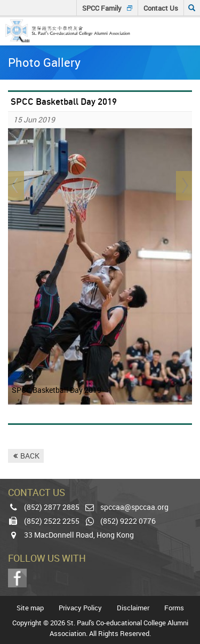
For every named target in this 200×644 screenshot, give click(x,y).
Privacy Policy (80, 608)
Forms (174, 608)
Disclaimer (133, 608)
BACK (30, 456)
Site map (30, 608)
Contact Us (161, 8)
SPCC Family (102, 8)
